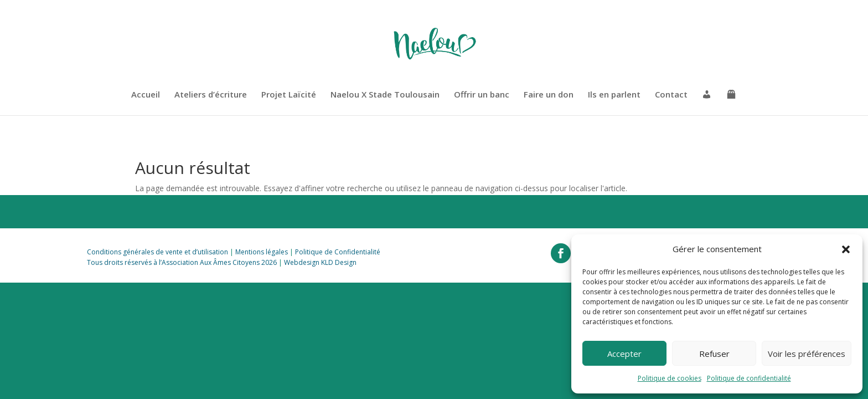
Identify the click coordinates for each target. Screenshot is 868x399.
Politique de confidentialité (749, 378)
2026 (268, 262)
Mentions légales (262, 252)
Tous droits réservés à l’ (124, 262)
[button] (846, 249)
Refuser (714, 354)
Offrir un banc (482, 95)
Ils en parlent (614, 95)
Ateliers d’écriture (211, 95)
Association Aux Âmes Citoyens (211, 262)
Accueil (146, 95)
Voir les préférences (807, 354)
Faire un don (549, 95)
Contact (671, 95)
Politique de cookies (670, 378)
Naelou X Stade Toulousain (385, 95)
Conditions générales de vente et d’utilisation (157, 252)
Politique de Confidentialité (338, 252)
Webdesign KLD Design (320, 262)
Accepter (624, 354)
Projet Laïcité (289, 95)
